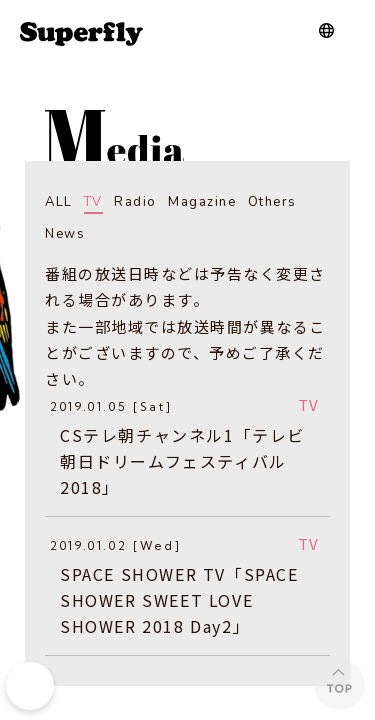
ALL (59, 202)
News (65, 234)
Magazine (202, 202)
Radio (135, 202)
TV (93, 202)
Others (272, 202)
